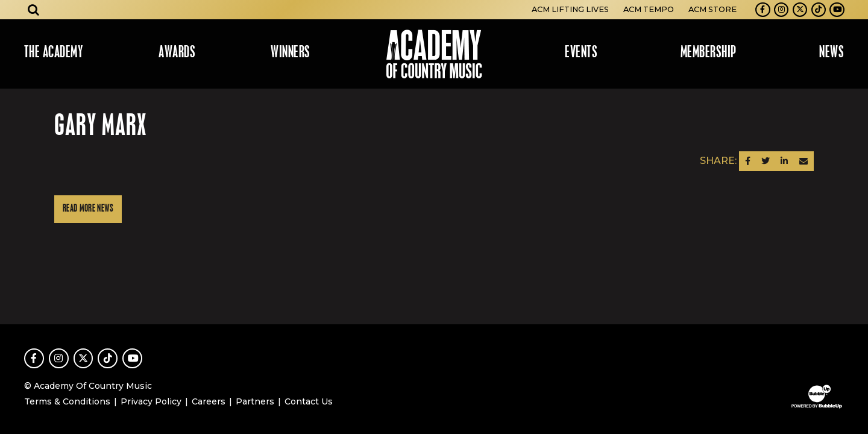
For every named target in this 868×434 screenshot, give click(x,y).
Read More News (88, 209)
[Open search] (34, 10)
